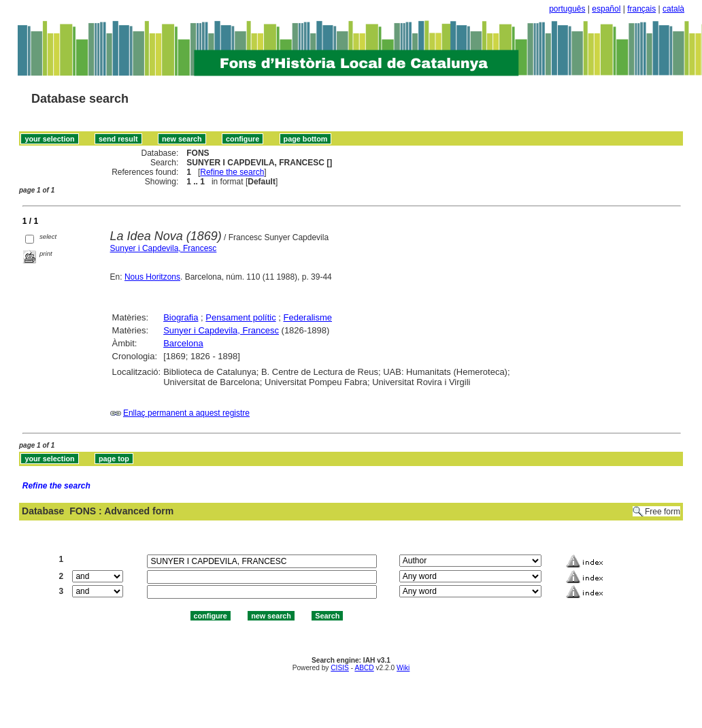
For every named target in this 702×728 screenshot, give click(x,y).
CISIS (340, 668)
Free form (663, 512)
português (567, 9)
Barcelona (183, 343)
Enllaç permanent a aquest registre (186, 413)
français (641, 9)
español (606, 9)
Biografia (181, 317)
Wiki (403, 668)
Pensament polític (240, 317)
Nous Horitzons (152, 277)
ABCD (364, 668)
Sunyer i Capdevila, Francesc (164, 248)
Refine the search (232, 172)
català (673, 9)
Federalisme (307, 317)
